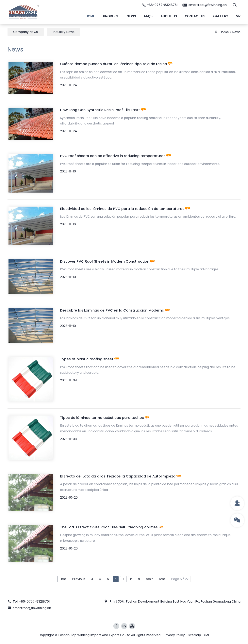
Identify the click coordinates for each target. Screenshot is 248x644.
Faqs (148, 16)
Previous (79, 579)
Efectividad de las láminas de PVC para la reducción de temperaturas (125, 209)
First (63, 579)
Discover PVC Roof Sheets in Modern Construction (107, 261)
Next (149, 579)
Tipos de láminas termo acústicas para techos (105, 418)
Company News (26, 32)
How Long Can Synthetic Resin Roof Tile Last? (103, 110)
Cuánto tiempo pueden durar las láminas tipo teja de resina (116, 64)
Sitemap (194, 635)
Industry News (64, 32)
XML (206, 635)
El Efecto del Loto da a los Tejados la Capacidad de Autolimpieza (121, 476)
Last (162, 579)
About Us (169, 16)
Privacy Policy (174, 635)
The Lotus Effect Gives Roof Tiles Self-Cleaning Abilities (112, 527)
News (131, 16)
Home (90, 16)
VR (238, 16)
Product (111, 16)
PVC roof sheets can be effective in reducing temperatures (116, 156)
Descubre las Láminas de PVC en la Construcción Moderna (115, 310)
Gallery (221, 16)
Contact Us (195, 16)
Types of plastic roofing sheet (90, 359)
